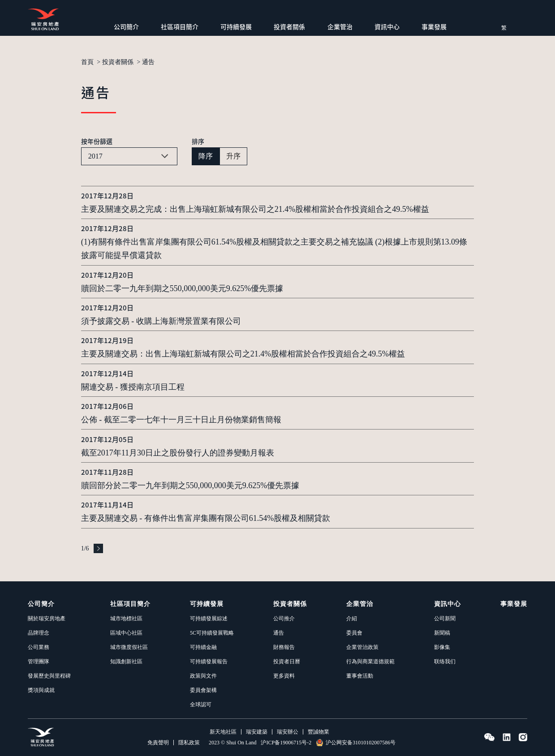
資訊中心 (387, 27)
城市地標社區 (126, 619)
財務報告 (284, 647)
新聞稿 (442, 633)
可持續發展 (236, 27)
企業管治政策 (362, 647)
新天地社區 (223, 732)
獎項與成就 (41, 690)
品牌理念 (39, 633)
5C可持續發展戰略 (212, 633)
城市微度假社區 (129, 647)
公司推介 (284, 619)
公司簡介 (126, 27)
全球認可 (201, 704)
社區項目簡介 (180, 27)
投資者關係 (289, 27)
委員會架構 (203, 690)
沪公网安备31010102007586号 (356, 743)
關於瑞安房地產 (47, 619)
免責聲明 (158, 743)
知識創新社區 (126, 661)
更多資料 (284, 676)
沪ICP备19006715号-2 (286, 743)
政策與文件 (203, 676)
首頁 (87, 62)
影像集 (442, 647)
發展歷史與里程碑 (49, 676)
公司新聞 (445, 619)
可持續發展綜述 (209, 619)
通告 (148, 62)
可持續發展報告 (209, 661)
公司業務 (39, 647)
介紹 (352, 619)
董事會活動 (360, 676)
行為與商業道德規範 (370, 661)
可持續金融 (203, 647)
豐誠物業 (318, 732)
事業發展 (434, 27)
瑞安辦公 (288, 732)
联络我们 (445, 661)
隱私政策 (189, 743)
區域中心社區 (126, 633)
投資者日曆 (287, 661)
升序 (233, 156)
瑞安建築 (257, 732)
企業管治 (340, 27)
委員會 (354, 633)
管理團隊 (39, 661)
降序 (206, 156)
